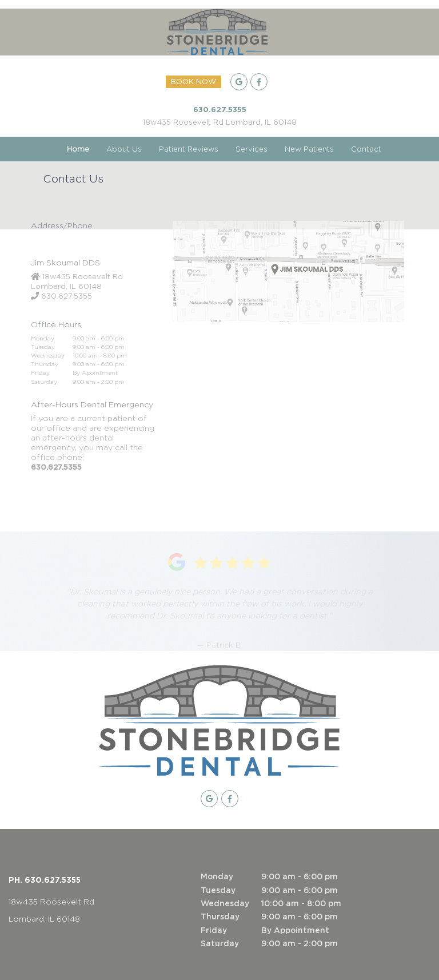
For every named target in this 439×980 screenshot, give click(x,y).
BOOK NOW (193, 82)
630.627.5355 (220, 109)
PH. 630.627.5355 (45, 880)
